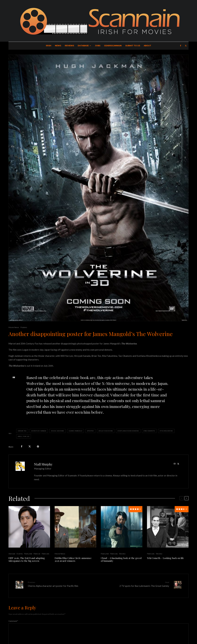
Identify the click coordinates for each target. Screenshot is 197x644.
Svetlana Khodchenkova (129, 431)
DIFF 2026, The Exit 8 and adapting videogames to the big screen (27, 559)
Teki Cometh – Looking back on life (165, 558)
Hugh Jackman (58, 431)
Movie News (14, 327)
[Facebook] (181, 46)
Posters (24, 327)
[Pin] (38, 446)
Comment (13, 619)
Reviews (69, 46)
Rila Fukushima (106, 431)
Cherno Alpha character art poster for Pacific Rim (62, 584)
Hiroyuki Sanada (39, 431)
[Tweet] (30, 446)
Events (20, 554)
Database (83, 46)
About (147, 46)
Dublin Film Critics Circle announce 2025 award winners (73, 559)
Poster (91, 431)
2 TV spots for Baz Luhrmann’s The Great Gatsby (135, 584)
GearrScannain (113, 46)
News (58, 46)
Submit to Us (133, 46)
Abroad (12, 554)
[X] (186, 46)
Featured (28, 554)
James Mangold (76, 431)
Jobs (98, 46)
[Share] (22, 446)
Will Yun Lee (24, 436)
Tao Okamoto (150, 431)
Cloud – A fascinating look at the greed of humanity (121, 559)
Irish (49, 46)
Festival (37, 554)
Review (122, 554)
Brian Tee (23, 431)
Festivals (45, 554)
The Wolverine (167, 431)
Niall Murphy (43, 464)
